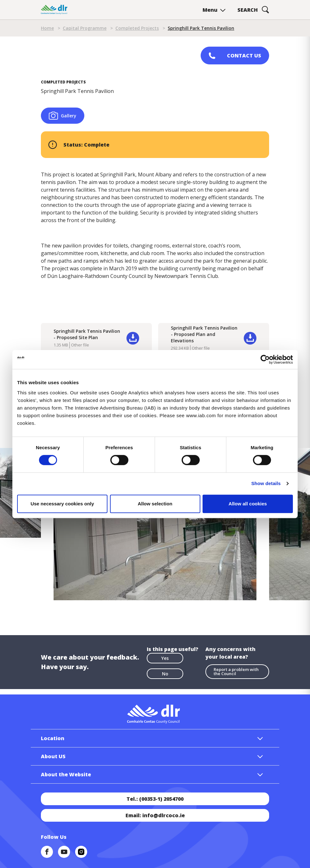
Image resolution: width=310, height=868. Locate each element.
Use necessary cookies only (62, 504)
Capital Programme (85, 28)
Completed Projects (137, 28)
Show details (266, 483)
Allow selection (155, 504)
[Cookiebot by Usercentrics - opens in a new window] (265, 359)
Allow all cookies (248, 504)
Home (47, 28)
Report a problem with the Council (236, 671)
